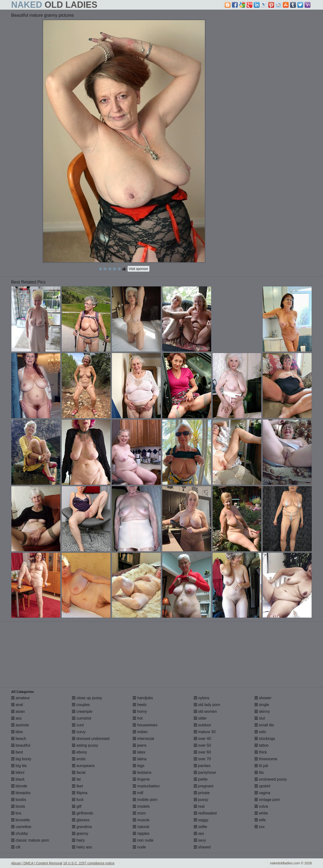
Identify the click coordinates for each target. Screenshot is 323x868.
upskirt (262, 786)
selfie (200, 827)
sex (199, 833)
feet (77, 786)
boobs (19, 800)
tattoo (261, 745)
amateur (20, 698)
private (202, 793)
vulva (261, 806)
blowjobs (21, 793)
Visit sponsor (138, 269)
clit (16, 847)
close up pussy (87, 698)
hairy (78, 840)
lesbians (142, 772)
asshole (20, 725)
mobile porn (145, 800)
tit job (261, 766)
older (200, 718)
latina (140, 759)
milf (138, 793)
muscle (141, 820)
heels (140, 705)
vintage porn (267, 800)
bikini (18, 772)
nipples (141, 833)
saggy (201, 820)
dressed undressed (91, 739)
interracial (143, 739)
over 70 (202, 759)
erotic (79, 759)
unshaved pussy (271, 779)
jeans (140, 745)
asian (18, 711)
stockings (265, 739)
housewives (145, 725)
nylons (202, 698)
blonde (19, 786)
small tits (264, 725)
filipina (80, 793)
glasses (81, 820)
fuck (78, 800)
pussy (201, 800)
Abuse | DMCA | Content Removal (37, 863)
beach (19, 739)
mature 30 (205, 732)
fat (76, 779)
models (141, 806)
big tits (19, 766)
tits (259, 772)
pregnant (204, 786)
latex (139, 752)
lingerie (141, 779)
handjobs (143, 698)
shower (263, 698)
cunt (78, 725)
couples (81, 705)
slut (260, 718)
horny (140, 711)
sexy (200, 840)
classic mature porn (30, 840)
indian (140, 732)
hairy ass (82, 847)
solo (260, 732)
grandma (82, 827)
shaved (202, 847)
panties (202, 766)
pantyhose (205, 772)
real (199, 806)
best (17, 752)
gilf (77, 806)
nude (139, 847)
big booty (21, 759)
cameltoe (21, 827)
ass (16, 718)
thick (261, 752)
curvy (79, 732)
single (262, 705)
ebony (79, 752)
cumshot (81, 718)
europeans (83, 766)
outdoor (203, 725)
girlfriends (83, 813)
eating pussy (85, 745)
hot (138, 718)
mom (139, 813)
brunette (20, 820)
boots (18, 806)
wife (260, 820)
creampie (82, 711)
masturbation (146, 786)
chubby (20, 833)
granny (80, 833)
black (18, 779)
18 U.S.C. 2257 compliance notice (89, 863)
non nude (143, 840)
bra (16, 813)
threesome (266, 759)
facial (79, 772)
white (261, 813)
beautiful (21, 745)
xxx (260, 827)
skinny (262, 711)
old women (205, 711)
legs (138, 766)
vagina (262, 793)
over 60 (202, 752)
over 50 (202, 745)
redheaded (205, 813)
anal (17, 705)
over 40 (202, 739)
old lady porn (207, 705)
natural (141, 827)
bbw (17, 732)
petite (201, 779)
